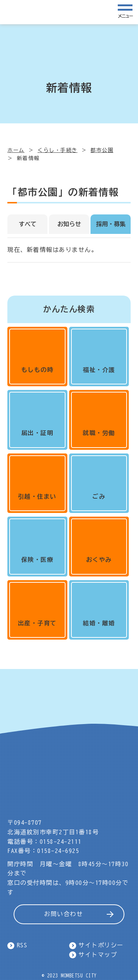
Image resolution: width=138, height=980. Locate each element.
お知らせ (69, 224)
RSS (22, 945)
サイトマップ (98, 955)
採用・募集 (111, 224)
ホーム (16, 150)
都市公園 (102, 150)
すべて (28, 224)
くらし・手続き (58, 150)
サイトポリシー (101, 945)
